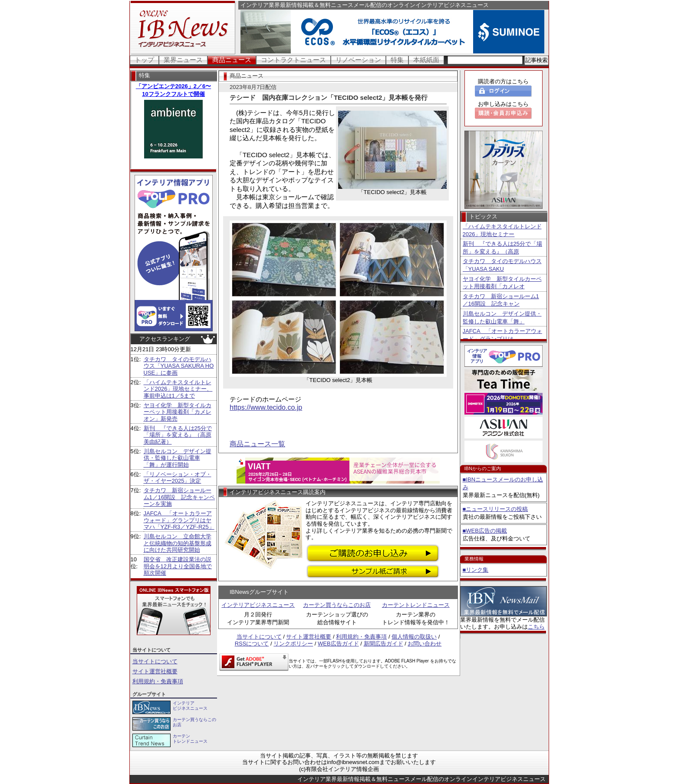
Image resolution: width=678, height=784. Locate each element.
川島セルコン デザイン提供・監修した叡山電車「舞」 (502, 318)
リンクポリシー (293, 644)
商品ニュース (232, 60)
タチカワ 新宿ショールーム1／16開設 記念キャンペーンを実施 (179, 497)
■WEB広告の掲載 (485, 531)
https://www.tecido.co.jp (266, 407)
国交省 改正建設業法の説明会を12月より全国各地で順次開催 (178, 566)
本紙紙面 (426, 60)
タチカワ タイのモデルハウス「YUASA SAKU (502, 265)
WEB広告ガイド (338, 644)
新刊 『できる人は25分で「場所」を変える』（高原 (502, 248)
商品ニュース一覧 (257, 444)
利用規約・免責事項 (158, 681)
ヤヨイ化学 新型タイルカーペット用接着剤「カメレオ (502, 283)
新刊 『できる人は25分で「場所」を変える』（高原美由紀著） (178, 435)
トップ (144, 60)
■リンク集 (476, 570)
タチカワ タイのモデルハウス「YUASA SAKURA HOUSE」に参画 (179, 366)
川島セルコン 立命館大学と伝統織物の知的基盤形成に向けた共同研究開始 (178, 543)
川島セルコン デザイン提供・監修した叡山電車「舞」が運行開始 (178, 458)
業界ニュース (183, 60)
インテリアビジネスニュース (258, 605)
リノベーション (358, 60)
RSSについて (252, 644)
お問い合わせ (425, 644)
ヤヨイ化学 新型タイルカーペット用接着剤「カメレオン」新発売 (178, 412)
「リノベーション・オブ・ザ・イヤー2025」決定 (178, 478)
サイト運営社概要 (155, 671)
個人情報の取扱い (414, 637)
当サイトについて (155, 661)
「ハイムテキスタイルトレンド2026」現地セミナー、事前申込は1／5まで (178, 389)
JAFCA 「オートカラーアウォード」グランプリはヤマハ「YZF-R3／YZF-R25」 (179, 520)
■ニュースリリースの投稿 (495, 509)
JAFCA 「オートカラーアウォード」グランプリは (502, 335)
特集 (397, 60)
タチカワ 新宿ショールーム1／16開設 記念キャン (501, 300)
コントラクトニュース (293, 60)
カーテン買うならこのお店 (337, 605)
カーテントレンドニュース (416, 605)
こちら (536, 627)
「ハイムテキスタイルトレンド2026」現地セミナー (502, 230)
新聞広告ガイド (383, 644)
